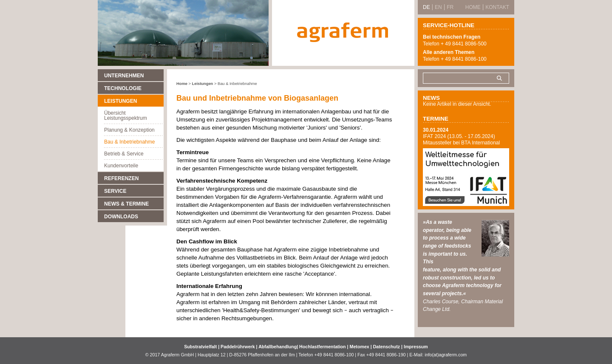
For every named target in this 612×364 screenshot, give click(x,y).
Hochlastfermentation (323, 347)
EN (438, 7)
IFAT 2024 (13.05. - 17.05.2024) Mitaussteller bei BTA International (461, 140)
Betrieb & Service (124, 154)
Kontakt (497, 7)
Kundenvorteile (121, 166)
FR (450, 7)
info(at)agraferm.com (446, 355)
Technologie (123, 88)
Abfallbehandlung (278, 347)
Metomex (360, 347)
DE (426, 7)
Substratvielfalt (200, 347)
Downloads (121, 217)
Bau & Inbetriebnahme (129, 142)
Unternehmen (124, 76)
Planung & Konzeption (129, 130)
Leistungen (120, 101)
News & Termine (126, 204)
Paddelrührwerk (238, 347)
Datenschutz (387, 347)
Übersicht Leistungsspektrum (126, 116)
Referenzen (121, 178)
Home (182, 84)
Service (115, 191)
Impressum (416, 347)
